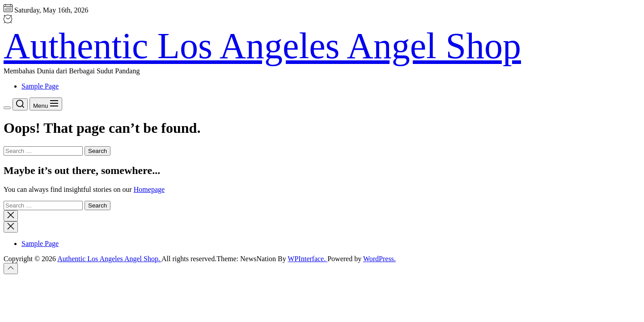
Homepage (149, 189)
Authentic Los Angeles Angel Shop (262, 46)
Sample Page (40, 86)
